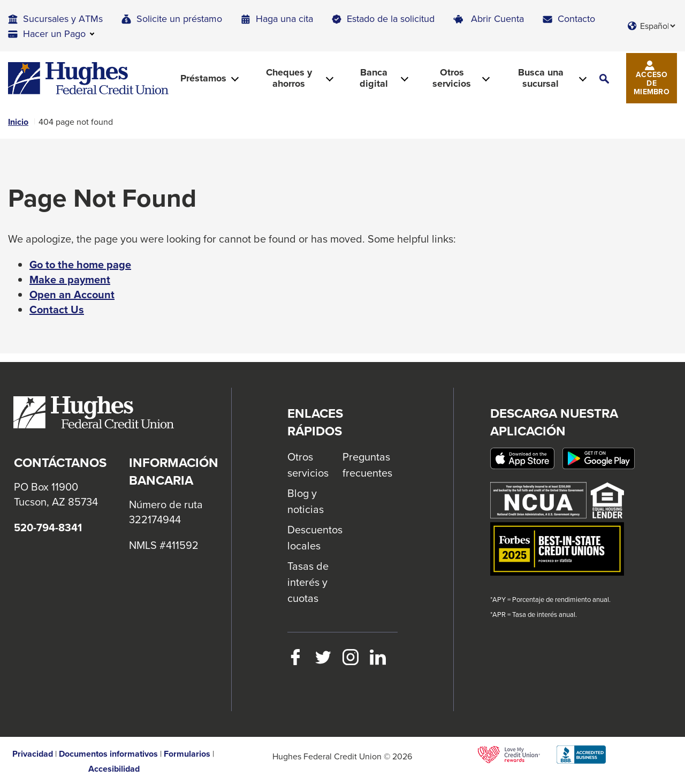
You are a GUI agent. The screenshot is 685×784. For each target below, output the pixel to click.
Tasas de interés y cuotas (308, 582)
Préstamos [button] (203, 78)
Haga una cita (284, 18)
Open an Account (72, 295)
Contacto (576, 18)
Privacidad (33, 754)
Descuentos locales (315, 537)
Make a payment (70, 280)
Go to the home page (80, 265)
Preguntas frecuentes (367, 465)
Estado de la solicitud (391, 18)
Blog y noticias (306, 501)
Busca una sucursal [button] (541, 78)
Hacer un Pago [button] (54, 33)
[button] (604, 78)
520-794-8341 (48, 527)
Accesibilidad (114, 769)
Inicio (18, 122)
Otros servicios (308, 465)
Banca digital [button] (374, 78)
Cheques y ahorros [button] (289, 78)
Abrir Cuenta (497, 18)
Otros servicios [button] (452, 78)
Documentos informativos (108, 754)
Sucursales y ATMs (63, 18)
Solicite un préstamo (179, 18)
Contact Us (57, 310)
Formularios (187, 754)
